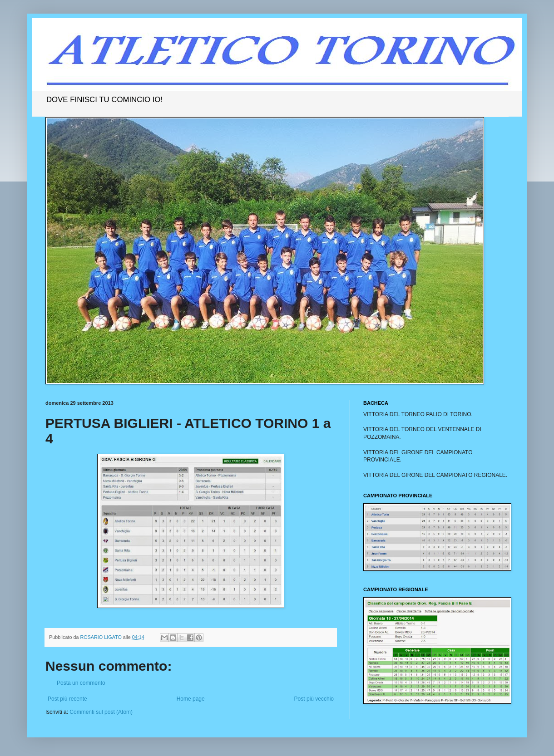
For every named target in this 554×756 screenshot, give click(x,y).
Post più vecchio (314, 699)
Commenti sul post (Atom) (101, 712)
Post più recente (67, 699)
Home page (191, 699)
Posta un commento (81, 683)
